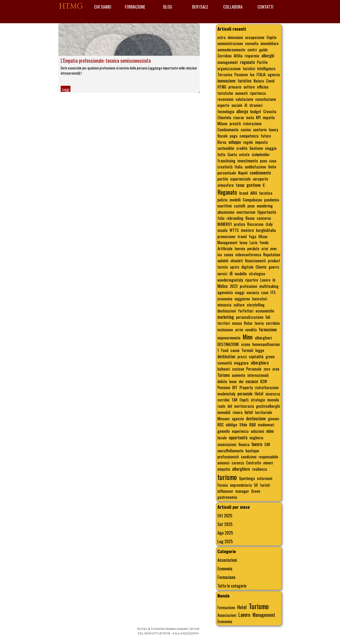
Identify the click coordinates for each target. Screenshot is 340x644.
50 (256, 485)
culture (239, 305)
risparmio (252, 56)
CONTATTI (265, 7)
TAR (235, 400)
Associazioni (227, 560)
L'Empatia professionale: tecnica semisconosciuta (106, 61)
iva (220, 254)
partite (223, 179)
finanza (244, 444)
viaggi (240, 292)
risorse (239, 117)
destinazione (256, 418)
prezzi (242, 356)
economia (225, 299)
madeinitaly (226, 394)
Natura (259, 81)
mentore (247, 230)
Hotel (259, 393)
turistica (266, 193)
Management (227, 242)
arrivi (239, 329)
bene (233, 381)
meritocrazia (244, 406)
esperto (223, 105)
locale (222, 437)
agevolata (225, 292)
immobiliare (270, 43)
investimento (248, 161)
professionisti (228, 457)
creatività (225, 167)
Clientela (224, 117)
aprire (235, 267)
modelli (235, 200)
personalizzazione (250, 317)
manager (242, 491)
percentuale (227, 173)
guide (263, 49)
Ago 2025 (225, 533)
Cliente (261, 267)
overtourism (246, 212)
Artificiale (225, 248)
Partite (262, 62)
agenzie (238, 418)
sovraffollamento (230, 450)
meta (250, 117)
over (274, 248)
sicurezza (273, 394)
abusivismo (226, 212)
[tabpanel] (168, 631)
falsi (221, 218)
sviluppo (235, 142)
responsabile (268, 457)
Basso (250, 218)
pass (263, 161)
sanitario (260, 129)
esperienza (240, 431)
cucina (246, 129)
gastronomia (227, 497)
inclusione (225, 329)
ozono (246, 344)
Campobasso (252, 200)
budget (256, 111)
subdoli (223, 260)
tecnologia (226, 111)
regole (248, 142)
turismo (227, 477)
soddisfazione (255, 167)
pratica (240, 224)
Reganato (227, 192)
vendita (251, 329)
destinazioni (227, 311)
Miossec (224, 418)
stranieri (256, 105)
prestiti (235, 123)
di (231, 273)
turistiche (225, 93)
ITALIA (261, 74)
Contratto (254, 463)
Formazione (226, 577)
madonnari (266, 424)
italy (269, 224)
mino (270, 431)
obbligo (232, 424)
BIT (235, 387)
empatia (224, 469)
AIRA (254, 193)
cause (235, 350)
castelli (240, 206)
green (270, 356)
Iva (252, 74)
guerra (274, 267)
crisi (265, 248)
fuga (253, 236)
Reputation (272, 254)
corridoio (273, 323)
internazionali (258, 375)
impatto (269, 117)
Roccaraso (255, 224)
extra (222, 37)
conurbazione (266, 99)
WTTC (234, 230)
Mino (248, 337)
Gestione (256, 148)
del (230, 406)
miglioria (256, 437)
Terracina (225, 74)
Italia (239, 167)
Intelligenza (266, 68)
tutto (221, 154)
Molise (223, 286)
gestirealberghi (268, 406)
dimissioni (235, 37)
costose (238, 369)
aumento (239, 375)
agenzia (274, 74)
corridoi (223, 400)
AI (246, 105)
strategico (257, 273)
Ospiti (244, 400)
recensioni (225, 99)
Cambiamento (228, 129)
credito (242, 148)
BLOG (168, 7)
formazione (268, 329)
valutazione (244, 99)
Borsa (222, 142)
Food (225, 350)
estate (244, 154)
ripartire (252, 280)
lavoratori (260, 299)
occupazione (255, 37)
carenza (238, 463)
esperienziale (240, 179)
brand (244, 193)
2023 (234, 286)
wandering (265, 206)
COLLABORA (233, 7)
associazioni (227, 444)
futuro (266, 136)
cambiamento (260, 173)
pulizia (222, 200)
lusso (243, 242)
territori (224, 323)
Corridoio (225, 56)
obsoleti (237, 260)
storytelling (256, 305)
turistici (249, 68)
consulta (252, 43)
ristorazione (252, 123)
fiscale (223, 136)
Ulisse (263, 236)
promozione (226, 236)
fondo (264, 242)
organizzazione (229, 68)
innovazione (227, 80)
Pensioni (224, 387)
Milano (222, 123)
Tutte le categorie (232, 586)
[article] (129, 58)
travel (242, 236)
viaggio (271, 148)
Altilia (238, 56)
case (265, 292)
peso (251, 206)
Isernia (240, 248)
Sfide (243, 424)
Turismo (224, 375)
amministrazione (230, 43)
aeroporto (260, 179)
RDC (221, 424)
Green (256, 491)
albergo (242, 111)
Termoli (247, 350)
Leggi (66, 89)
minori (268, 463)
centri (252, 49)
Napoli (243, 173)
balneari (224, 369)
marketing (226, 317)
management (228, 62)
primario (235, 87)
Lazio (253, 242)
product (274, 260)
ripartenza (258, 93)
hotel (249, 412)
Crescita (270, 111)
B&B (253, 424)
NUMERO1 (225, 224)
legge (260, 350)
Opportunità (267, 212)
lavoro (257, 444)
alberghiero (241, 469)
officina (263, 87)
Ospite (272, 37)
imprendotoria (241, 485)
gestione (254, 185)
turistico (245, 81)
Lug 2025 (225, 541)
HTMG (71, 6)
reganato (247, 62)
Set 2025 (225, 524)
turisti (265, 485)
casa (273, 161)
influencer (225, 491)
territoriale (263, 412)
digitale (247, 267)
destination (226, 356)
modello (241, 273)
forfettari (246, 311)
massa (237, 323)
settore (249, 87)
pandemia (272, 200)
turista (223, 267)
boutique (252, 450)
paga (234, 136)
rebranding (235, 218)
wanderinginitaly (230, 280)
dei (241, 381)
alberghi (268, 56)
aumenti (241, 93)
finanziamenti (255, 260)
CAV (267, 444)
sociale (237, 105)
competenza (249, 136)
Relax (248, 323)
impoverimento (229, 338)
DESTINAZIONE (228, 344)
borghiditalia (266, 230)
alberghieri (263, 338)
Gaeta (232, 154)
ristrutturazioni (267, 387)
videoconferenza (248, 254)
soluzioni (257, 431)
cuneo (229, 254)
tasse (240, 185)
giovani (273, 418)
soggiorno (242, 299)
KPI (258, 117)
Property (246, 387)
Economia (225, 568)
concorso (264, 218)
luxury (273, 129)
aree (276, 369)
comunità (225, 363)
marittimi (225, 206)
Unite (272, 167)
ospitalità (256, 356)
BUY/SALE (200, 7)
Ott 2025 (225, 515)
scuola (222, 230)
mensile (273, 400)
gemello (224, 431)
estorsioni (265, 478)
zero (267, 369)
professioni (248, 286)
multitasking (269, 286)
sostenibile (226, 148)
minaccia (224, 305)
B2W (264, 381)
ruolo (221, 406)
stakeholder (261, 154)
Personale (254, 369)
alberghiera (260, 363)
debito (222, 381)
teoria (259, 323)
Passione (241, 74)
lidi (268, 317)
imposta (261, 142)
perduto (253, 248)
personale (245, 394)
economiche (265, 311)
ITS (273, 292)
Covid (270, 81)
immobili (224, 412)
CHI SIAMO (103, 7)
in (274, 280)
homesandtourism (266, 344)
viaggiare (241, 363)
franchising (226, 161)
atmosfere (226, 185)
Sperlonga (247, 478)
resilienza (260, 469)
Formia (223, 485)
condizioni (249, 457)
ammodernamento (231, 49)
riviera (238, 412)
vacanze (252, 381)
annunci (223, 463)
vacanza (253, 292)
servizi (222, 273)
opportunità (238, 437)
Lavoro (265, 280)
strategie (258, 400)
